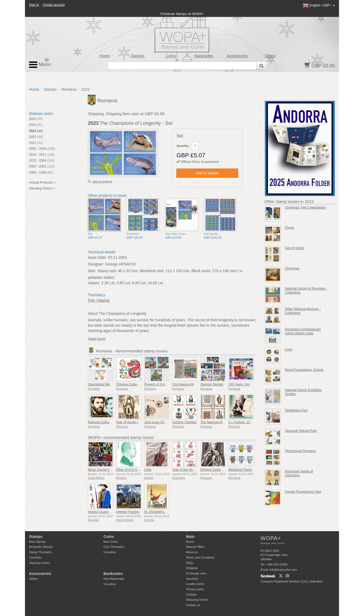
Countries (35, 557)
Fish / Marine (99, 300)
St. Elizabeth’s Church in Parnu (166, 512)
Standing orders (39, 563)
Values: (94, 283)
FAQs (190, 563)
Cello (148, 470)
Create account (54, 5)
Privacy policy (195, 589)
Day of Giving (294, 248)
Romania (69, 89)
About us (192, 552)
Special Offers (195, 547)
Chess (289, 228)
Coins (171, 56)
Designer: (96, 264)
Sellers (34, 579)
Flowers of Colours (158, 384)
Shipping (192, 568)
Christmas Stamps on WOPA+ (182, 14)
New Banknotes (114, 579)
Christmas (292, 268)
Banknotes (204, 56)
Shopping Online (197, 600)
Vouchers (192, 579)
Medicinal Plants (240, 470)
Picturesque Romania (300, 451)
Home (105, 56)
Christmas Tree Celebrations (305, 207)
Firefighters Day (296, 410)
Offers (270, 56)
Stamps (138, 56)
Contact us (193, 605)
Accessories (237, 56)
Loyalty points (195, 584)
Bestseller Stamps (41, 547)
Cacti (288, 349)
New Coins (111, 542)
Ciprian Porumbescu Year (303, 492)
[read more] (97, 339)
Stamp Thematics (40, 552)
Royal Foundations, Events (304, 370)
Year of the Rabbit (185, 470)
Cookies (191, 595)
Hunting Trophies (184, 422)
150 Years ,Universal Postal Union (253, 384)
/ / (319, 5)
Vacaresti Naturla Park (301, 431)
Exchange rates (196, 573)
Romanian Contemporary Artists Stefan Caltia (303, 331)
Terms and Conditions (200, 557)
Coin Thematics (114, 547)
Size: (92, 271)
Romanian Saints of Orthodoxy (299, 473)
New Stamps (37, 542)
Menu (40, 65)
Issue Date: (97, 257)
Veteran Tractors (128, 512)
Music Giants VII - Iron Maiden (109, 470)
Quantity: (183, 146)
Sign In (34, 5)
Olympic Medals (212, 384)
